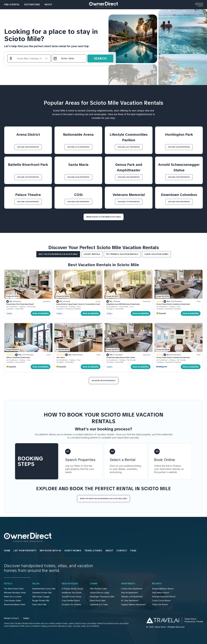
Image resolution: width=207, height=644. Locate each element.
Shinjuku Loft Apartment (132, 597)
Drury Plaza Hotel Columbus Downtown (173, 304)
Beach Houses (70, 584)
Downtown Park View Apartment (20, 304)
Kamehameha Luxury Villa (44, 589)
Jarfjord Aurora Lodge (99, 593)
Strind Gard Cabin (98, 601)
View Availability (41, 313)
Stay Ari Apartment (129, 593)
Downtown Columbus (73, 309)
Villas (36, 584)
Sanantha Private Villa (42, 593)
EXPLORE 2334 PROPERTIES (28, 147)
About (48, 5)
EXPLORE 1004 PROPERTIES (179, 202)
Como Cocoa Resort (161, 601)
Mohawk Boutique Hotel (15, 593)
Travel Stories (93, 551)
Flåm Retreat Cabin (98, 589)
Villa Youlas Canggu (41, 597)
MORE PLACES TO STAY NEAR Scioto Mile (104, 217)
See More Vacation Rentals (104, 381)
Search (100, 58)
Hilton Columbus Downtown (18, 357)
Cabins (94, 584)
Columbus (10, 309)
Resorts (157, 584)
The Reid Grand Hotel (14, 589)
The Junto (61, 357)
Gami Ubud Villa (39, 605)
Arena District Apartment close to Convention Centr (78, 304)
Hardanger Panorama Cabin (102, 597)
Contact (122, 551)
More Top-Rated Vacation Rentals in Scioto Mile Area (103, 499)
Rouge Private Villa (41, 601)
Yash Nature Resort (161, 593)
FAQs (133, 551)
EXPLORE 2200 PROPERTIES (78, 177)
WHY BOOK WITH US (50, 551)
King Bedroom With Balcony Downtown (123, 304)
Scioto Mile (19, 309)
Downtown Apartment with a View (121, 357)
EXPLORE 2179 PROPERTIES (129, 202)
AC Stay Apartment (130, 601)
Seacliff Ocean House (72, 597)
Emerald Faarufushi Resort (164, 597)
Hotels (8, 584)
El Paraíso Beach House (72, 589)
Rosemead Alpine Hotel (15, 605)
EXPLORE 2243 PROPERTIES (179, 147)
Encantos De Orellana (71, 605)
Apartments (128, 584)
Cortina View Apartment (132, 589)
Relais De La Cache (13, 597)
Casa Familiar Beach (71, 601)
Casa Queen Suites (13, 601)
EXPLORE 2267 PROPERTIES (129, 147)
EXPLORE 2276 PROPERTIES (78, 147)
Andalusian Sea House (72, 593)
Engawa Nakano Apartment (133, 605)
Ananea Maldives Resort (163, 589)
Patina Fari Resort (160, 605)
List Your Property (25, 551)
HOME (7, 551)
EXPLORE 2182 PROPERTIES (78, 202)
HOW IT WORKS (73, 551)
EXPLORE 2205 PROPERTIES (28, 177)
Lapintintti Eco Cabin (99, 605)
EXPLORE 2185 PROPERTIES (179, 177)
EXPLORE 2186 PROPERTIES (129, 177)
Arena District (20, 362)
